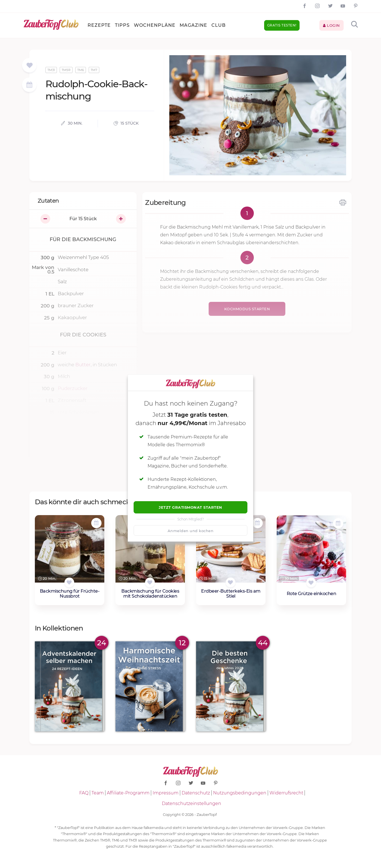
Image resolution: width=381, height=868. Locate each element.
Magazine (193, 25)
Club (219, 25)
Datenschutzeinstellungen (191, 803)
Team (98, 793)
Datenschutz (196, 793)
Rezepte (99, 25)
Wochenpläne (155, 25)
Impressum (166, 793)
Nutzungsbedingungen (240, 793)
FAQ (84, 793)
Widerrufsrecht (286, 793)
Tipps (122, 25)
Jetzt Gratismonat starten (191, 507)
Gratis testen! (282, 25)
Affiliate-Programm (128, 793)
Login (331, 25)
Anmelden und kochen (191, 531)
